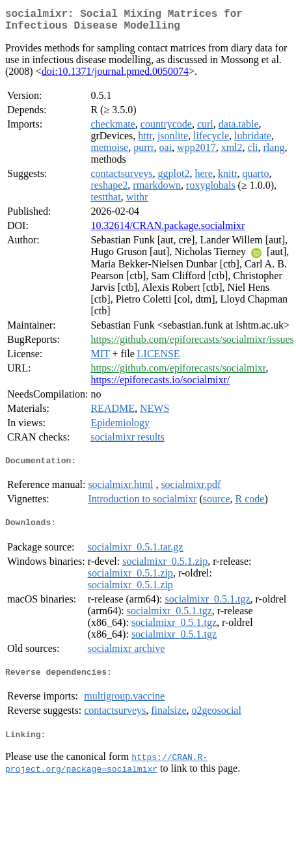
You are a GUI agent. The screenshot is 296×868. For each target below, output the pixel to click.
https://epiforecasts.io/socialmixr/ (160, 385)
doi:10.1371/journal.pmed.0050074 (115, 76)
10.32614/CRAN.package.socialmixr (168, 231)
